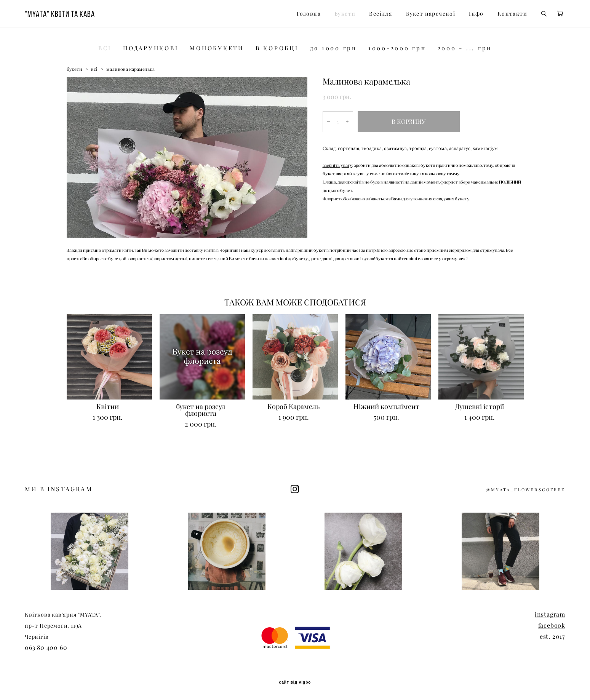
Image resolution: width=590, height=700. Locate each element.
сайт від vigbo (295, 682)
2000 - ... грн (465, 48)
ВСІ (105, 48)
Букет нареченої (431, 14)
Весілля (381, 14)
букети (74, 69)
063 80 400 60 (46, 647)
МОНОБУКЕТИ (217, 48)
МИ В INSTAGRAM (59, 489)
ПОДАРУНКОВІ (151, 48)
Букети (345, 14)
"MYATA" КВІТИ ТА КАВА (60, 14)
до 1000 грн (333, 48)
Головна (309, 14)
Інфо (476, 14)
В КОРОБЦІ (277, 48)
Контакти (512, 14)
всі (94, 69)
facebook (552, 625)
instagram (550, 614)
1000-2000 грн (397, 48)
